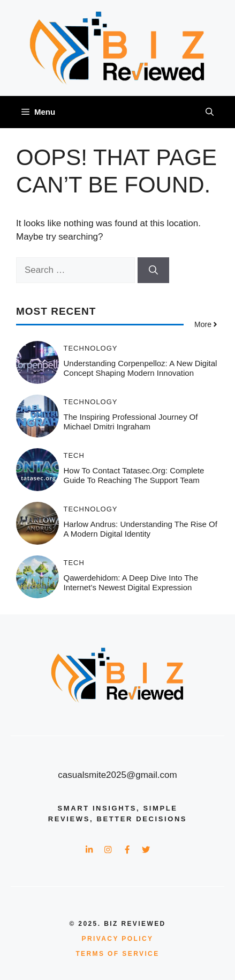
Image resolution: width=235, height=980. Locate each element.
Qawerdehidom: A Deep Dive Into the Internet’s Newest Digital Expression (131, 582)
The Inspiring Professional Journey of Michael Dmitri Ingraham (131, 422)
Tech (74, 455)
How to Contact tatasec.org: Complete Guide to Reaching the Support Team (134, 475)
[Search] (153, 270)
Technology (91, 348)
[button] (210, 112)
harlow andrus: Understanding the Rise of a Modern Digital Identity (141, 529)
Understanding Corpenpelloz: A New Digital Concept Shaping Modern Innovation (141, 368)
